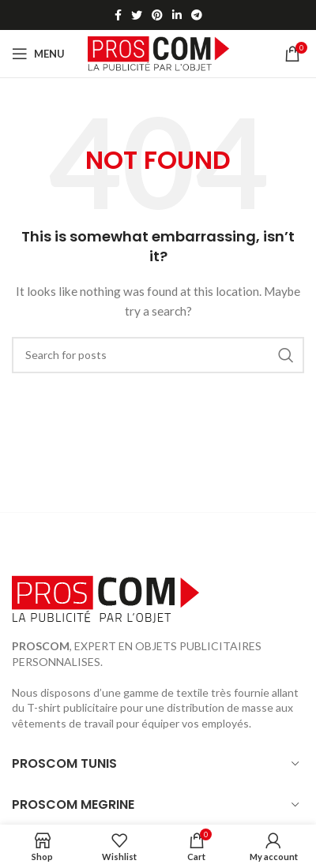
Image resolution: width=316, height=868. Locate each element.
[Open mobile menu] (38, 54)
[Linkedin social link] (177, 15)
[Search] (158, 355)
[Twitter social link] (137, 15)
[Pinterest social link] (157, 15)
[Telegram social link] (197, 15)
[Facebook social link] (118, 15)
